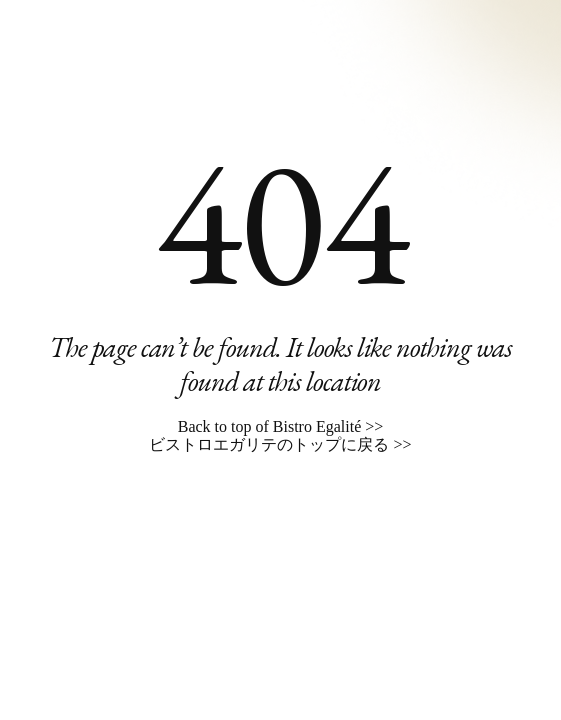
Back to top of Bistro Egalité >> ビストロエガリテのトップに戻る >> (280, 435)
